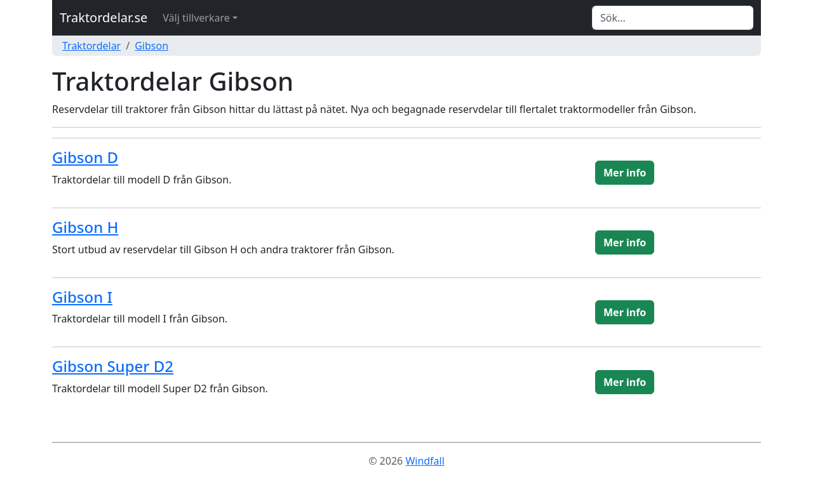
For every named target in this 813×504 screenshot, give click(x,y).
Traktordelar (91, 46)
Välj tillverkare (196, 18)
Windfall (425, 461)
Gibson (151, 46)
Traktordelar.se (104, 17)
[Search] (673, 18)
